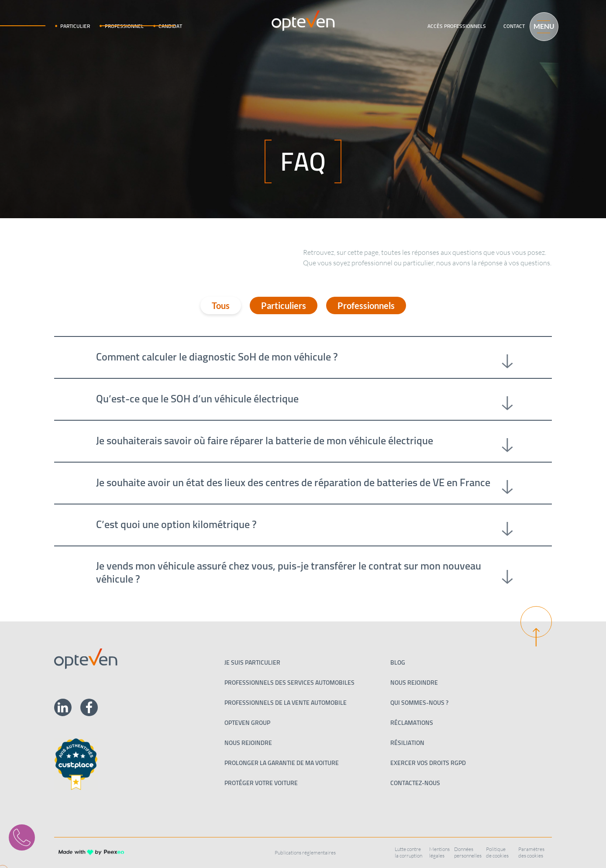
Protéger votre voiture (261, 783)
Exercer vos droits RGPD (428, 763)
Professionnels (366, 305)
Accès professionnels (457, 26)
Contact (514, 26)
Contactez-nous (415, 783)
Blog (398, 662)
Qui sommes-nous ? (419, 703)
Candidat (170, 26)
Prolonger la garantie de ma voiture (282, 763)
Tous (221, 305)
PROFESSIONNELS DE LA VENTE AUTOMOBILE (286, 703)
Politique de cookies (497, 852)
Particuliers (284, 305)
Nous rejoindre (248, 743)
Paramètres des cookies (531, 852)
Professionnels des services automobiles (289, 683)
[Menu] (540, 26)
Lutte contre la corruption (408, 852)
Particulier (75, 26)
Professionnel (124, 26)
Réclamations (412, 723)
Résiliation (407, 743)
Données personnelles (468, 852)
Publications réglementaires (305, 853)
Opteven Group (247, 723)
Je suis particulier (252, 662)
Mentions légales (439, 852)
